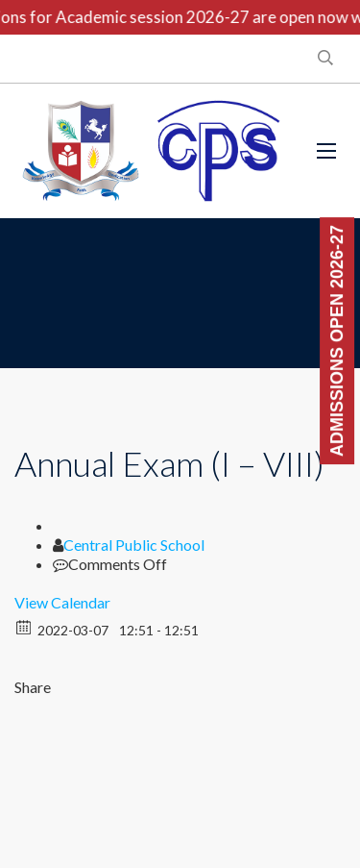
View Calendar (62, 602)
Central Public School (134, 545)
